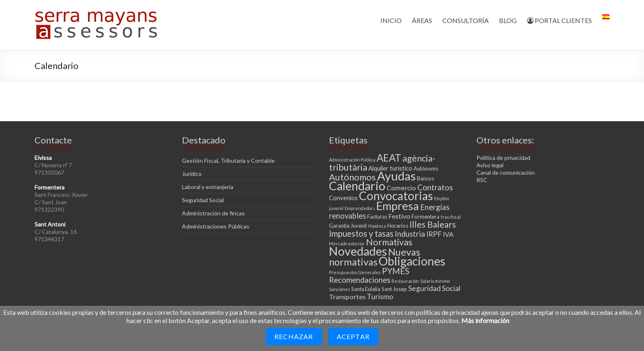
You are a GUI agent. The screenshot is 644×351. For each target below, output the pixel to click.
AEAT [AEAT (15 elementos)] (389, 158)
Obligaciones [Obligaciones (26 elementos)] (412, 261)
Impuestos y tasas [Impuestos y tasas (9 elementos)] (361, 233)
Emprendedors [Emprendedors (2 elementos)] (360, 208)
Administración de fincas (213, 213)
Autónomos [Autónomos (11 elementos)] (352, 177)
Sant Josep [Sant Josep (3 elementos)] (394, 289)
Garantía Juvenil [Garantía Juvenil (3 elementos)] (348, 226)
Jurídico (192, 174)
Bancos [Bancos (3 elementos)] (425, 178)
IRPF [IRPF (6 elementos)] (434, 234)
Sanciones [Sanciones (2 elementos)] (339, 289)
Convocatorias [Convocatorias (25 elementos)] (396, 196)
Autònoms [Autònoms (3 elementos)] (426, 169)
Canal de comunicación (506, 172)
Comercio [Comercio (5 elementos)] (401, 188)
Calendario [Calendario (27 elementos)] (357, 186)
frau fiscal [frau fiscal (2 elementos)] (451, 217)
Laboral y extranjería (208, 187)
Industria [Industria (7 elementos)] (410, 234)
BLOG (508, 20)
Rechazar (294, 336)
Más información (485, 320)
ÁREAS (422, 20)
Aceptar (353, 336)
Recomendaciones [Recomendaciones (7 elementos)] (360, 280)
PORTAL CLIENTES (559, 20)
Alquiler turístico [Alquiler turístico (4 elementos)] (390, 168)
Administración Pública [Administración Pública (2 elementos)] (352, 160)
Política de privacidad (503, 158)
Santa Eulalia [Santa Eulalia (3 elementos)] (366, 289)
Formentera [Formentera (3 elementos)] (425, 217)
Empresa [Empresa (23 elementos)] (398, 206)
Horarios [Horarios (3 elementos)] (398, 226)
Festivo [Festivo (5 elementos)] (399, 216)
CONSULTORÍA (466, 20)
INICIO (391, 20)
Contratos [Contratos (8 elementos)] (435, 187)
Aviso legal (490, 165)
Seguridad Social (203, 200)
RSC (482, 180)
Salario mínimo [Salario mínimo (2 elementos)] (435, 281)
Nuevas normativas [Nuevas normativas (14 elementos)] (375, 257)
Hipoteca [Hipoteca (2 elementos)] (377, 226)
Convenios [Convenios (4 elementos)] (343, 198)
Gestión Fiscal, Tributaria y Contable (228, 160)
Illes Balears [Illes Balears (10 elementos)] (433, 224)
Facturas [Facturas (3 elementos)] (377, 217)
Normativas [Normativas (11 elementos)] (389, 242)
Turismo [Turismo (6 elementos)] (380, 297)
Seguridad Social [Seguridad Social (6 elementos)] (434, 288)
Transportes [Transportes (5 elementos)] (347, 297)
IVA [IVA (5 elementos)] (448, 234)
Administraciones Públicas (216, 226)
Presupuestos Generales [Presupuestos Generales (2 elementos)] (355, 272)
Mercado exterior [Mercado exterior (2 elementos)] (347, 244)
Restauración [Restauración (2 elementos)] (405, 281)
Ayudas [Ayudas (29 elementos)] (396, 176)
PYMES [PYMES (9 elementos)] (396, 271)
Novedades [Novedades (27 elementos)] (358, 251)
